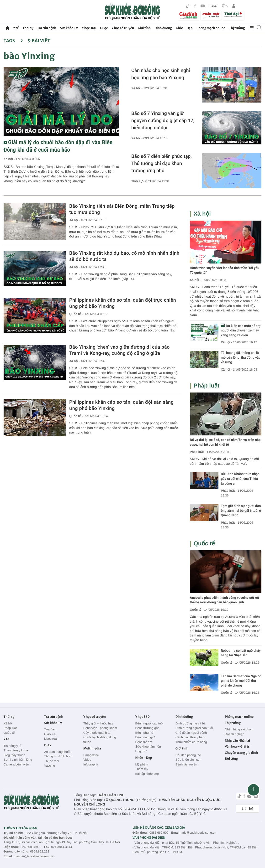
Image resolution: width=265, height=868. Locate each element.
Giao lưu (50, 734)
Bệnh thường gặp (147, 728)
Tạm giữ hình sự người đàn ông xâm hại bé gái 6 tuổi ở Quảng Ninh (241, 511)
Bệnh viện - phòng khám (100, 728)
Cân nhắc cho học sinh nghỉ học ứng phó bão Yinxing (161, 74)
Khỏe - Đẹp (184, 28)
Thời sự (28, 28)
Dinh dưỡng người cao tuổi (194, 728)
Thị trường (237, 28)
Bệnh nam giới (145, 737)
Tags (13, 41)
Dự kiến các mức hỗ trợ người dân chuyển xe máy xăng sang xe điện (241, 331)
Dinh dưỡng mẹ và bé (191, 723)
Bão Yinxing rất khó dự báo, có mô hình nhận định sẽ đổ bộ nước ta (124, 256)
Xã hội (202, 214)
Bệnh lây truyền (186, 764)
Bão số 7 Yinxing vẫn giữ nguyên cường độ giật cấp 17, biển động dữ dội (163, 120)
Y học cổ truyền (123, 28)
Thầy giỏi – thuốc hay (98, 723)
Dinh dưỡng (163, 28)
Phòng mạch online (211, 28)
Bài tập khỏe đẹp (147, 774)
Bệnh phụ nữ (144, 733)
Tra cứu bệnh (47, 28)
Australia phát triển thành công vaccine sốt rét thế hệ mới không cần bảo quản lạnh (224, 600)
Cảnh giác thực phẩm (190, 737)
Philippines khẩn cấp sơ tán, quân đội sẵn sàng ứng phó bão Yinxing (121, 405)
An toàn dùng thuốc (58, 752)
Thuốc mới (52, 761)
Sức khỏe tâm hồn (148, 747)
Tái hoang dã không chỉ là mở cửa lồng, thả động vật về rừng (240, 358)
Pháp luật (207, 386)
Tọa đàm (50, 729)
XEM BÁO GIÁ (175, 828)
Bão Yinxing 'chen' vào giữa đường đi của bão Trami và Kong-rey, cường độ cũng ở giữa (119, 350)
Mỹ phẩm (142, 764)
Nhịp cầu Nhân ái (237, 741)
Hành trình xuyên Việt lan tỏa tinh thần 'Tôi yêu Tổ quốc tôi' (225, 270)
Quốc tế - (76, 314)
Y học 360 (89, 28)
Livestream (52, 739)
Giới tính (144, 28)
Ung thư (141, 751)
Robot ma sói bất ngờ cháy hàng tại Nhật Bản (241, 653)
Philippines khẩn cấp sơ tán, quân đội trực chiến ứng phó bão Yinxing (123, 303)
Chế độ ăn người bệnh (191, 733)
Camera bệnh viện (16, 764)
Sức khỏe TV (69, 28)
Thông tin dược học (58, 756)
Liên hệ (247, 809)
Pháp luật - (198, 452)
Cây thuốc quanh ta (97, 733)
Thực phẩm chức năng (191, 742)
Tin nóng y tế (13, 746)
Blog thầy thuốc (14, 755)
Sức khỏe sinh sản (188, 760)
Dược (104, 28)
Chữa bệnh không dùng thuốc (100, 740)
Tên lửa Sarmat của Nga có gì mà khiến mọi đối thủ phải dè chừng (241, 681)
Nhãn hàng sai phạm (239, 729)
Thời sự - (138, 181)
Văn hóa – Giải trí (238, 747)
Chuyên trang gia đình (241, 753)
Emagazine (91, 755)
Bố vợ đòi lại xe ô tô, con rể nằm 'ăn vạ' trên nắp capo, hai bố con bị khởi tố (225, 442)
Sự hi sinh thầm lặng (18, 760)
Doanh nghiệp (235, 734)
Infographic (91, 764)
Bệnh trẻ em (144, 742)
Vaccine (50, 766)
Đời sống (231, 759)
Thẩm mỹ (142, 769)
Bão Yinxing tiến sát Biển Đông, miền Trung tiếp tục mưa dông (122, 209)
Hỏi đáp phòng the (188, 755)
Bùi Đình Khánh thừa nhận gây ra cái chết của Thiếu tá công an (240, 479)
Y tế (16, 28)
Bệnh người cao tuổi (149, 723)
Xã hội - (10, 159)
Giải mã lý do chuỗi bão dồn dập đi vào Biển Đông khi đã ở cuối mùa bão (58, 146)
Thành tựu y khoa (16, 750)
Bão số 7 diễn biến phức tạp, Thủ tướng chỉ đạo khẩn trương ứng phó (162, 163)
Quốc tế (204, 544)
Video (87, 760)
